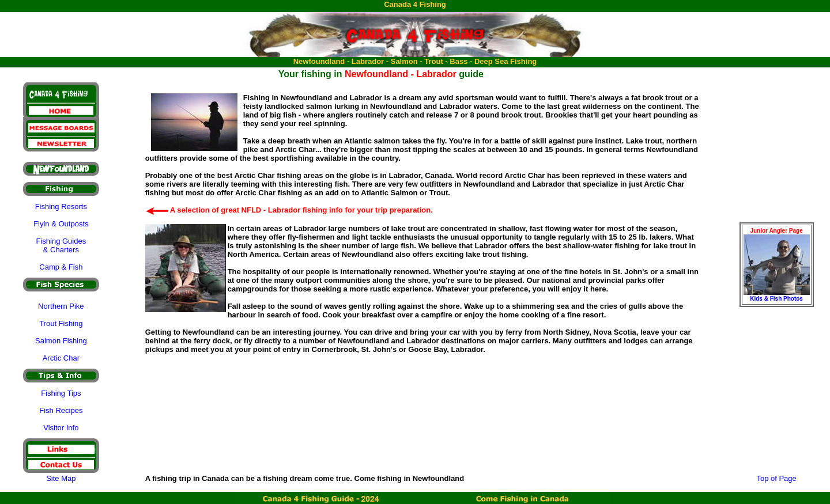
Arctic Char (61, 358)
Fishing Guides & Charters (61, 245)
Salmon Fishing (61, 341)
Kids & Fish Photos (776, 299)
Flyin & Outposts (61, 224)
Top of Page (776, 478)
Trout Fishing (61, 323)
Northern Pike (61, 306)
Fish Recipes (61, 410)
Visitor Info (61, 428)
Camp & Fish (61, 267)
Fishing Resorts (61, 206)
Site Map (61, 478)
